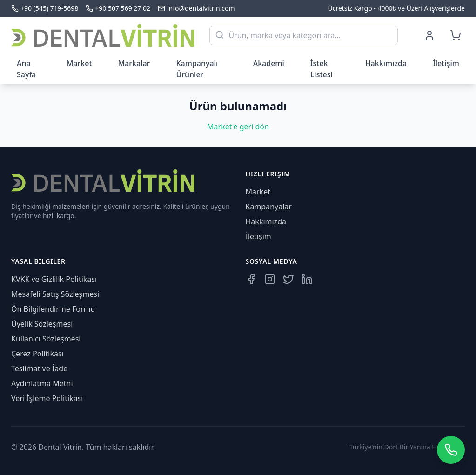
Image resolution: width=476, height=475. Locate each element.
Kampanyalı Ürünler (197, 69)
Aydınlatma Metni (42, 383)
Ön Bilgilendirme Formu (53, 309)
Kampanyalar (269, 207)
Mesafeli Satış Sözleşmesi (55, 294)
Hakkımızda (386, 63)
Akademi (269, 63)
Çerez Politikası (37, 354)
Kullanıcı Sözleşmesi (46, 339)
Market (79, 63)
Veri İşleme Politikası (47, 398)
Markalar (134, 63)
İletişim (446, 63)
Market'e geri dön (238, 127)
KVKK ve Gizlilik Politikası (54, 279)
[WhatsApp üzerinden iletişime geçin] (451, 450)
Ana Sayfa (26, 69)
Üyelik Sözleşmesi (42, 324)
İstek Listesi (322, 69)
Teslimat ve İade (39, 368)
